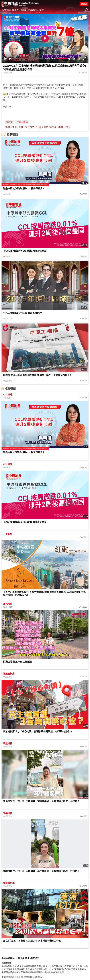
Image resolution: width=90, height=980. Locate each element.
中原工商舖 (22, 122)
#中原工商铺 (17, 127)
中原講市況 (33, 10)
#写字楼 (53, 127)
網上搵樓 (22, 958)
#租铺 (61, 127)
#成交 (45, 127)
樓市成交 (35, 958)
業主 (42, 10)
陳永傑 (16, 10)
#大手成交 (29, 127)
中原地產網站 (8, 958)
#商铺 (7, 127)
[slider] (26, 59)
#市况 (67, 127)
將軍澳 (23, 10)
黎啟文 (9, 122)
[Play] (6, 59)
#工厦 (38, 127)
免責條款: (6, 963)
